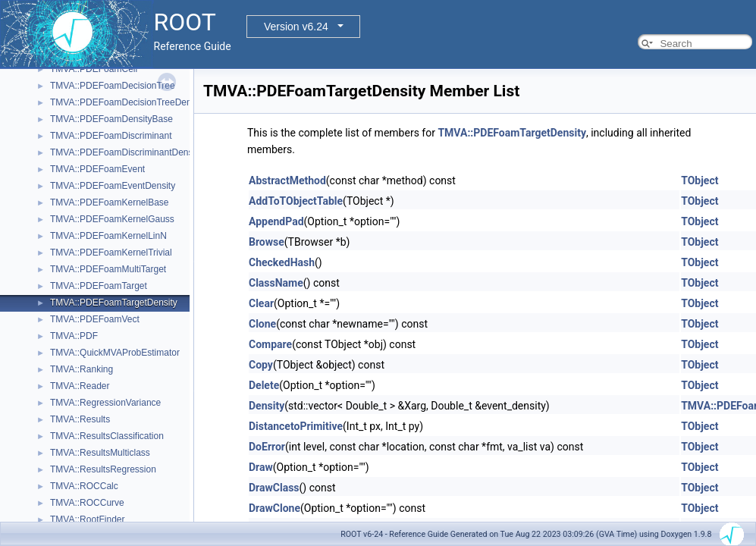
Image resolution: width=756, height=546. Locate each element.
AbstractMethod (287, 180)
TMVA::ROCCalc (84, 486)
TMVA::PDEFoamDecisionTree (113, 86)
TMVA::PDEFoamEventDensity (113, 186)
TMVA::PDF (74, 336)
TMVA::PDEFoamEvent (97, 169)
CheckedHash (282, 262)
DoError (267, 447)
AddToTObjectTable (296, 201)
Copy (261, 365)
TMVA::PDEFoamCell (94, 69)
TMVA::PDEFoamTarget (99, 286)
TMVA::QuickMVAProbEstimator (115, 353)
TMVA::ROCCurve (87, 503)
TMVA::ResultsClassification (107, 436)
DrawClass (274, 488)
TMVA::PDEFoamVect (95, 319)
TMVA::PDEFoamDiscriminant (111, 136)
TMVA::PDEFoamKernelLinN (108, 236)
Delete (264, 385)
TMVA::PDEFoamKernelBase (110, 202)
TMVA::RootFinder (87, 519)
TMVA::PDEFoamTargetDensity (114, 303)
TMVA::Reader (80, 386)
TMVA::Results (80, 419)
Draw (261, 467)
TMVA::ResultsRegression (103, 469)
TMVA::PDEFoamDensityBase (111, 119)
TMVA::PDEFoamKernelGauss (112, 219)
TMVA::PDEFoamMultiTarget (108, 269)
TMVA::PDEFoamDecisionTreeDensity (128, 102)
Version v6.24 (296, 27)
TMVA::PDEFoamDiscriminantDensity (126, 152)
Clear (261, 303)
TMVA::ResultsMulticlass (100, 453)
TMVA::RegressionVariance (105, 403)
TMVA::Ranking (82, 369)
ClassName (276, 283)
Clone (262, 324)
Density (267, 406)
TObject (700, 180)
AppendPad (276, 221)
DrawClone (274, 508)
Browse (267, 242)
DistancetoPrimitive (296, 426)
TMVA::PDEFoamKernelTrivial (111, 253)
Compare (270, 344)
